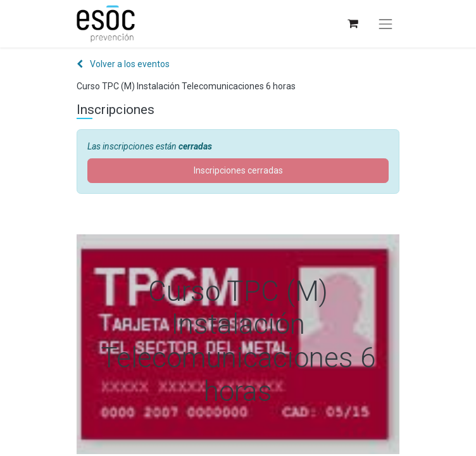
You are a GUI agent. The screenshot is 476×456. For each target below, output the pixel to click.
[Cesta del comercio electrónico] (352, 24)
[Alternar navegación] (385, 24)
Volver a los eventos (123, 64)
